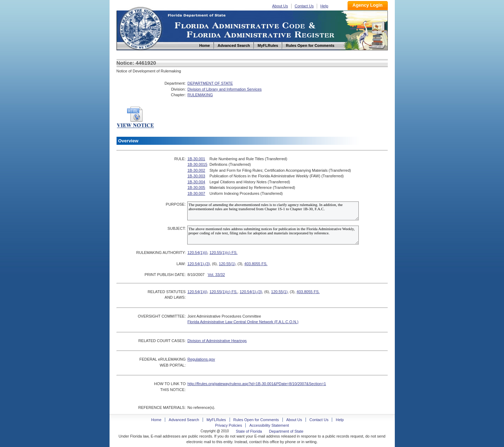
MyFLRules (216, 420)
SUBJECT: (176, 228)
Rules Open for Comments (256, 420)
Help (324, 6)
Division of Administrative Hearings (217, 341)
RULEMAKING (200, 95)
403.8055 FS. (256, 264)
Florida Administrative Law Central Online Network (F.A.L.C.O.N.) (243, 322)
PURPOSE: (176, 204)
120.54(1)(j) (197, 253)
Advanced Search (184, 420)
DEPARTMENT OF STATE (210, 83)
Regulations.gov (201, 359)
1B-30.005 (196, 187)
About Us (280, 6)
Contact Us (304, 6)
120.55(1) (227, 264)
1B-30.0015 (197, 164)
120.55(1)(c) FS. (223, 253)
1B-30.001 (196, 159)
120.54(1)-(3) (198, 264)
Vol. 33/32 (216, 275)
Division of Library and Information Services (224, 89)
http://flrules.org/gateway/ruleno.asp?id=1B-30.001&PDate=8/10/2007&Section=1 (257, 384)
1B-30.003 (196, 176)
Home (140, 27)
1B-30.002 (196, 170)
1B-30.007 (196, 193)
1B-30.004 (196, 182)
